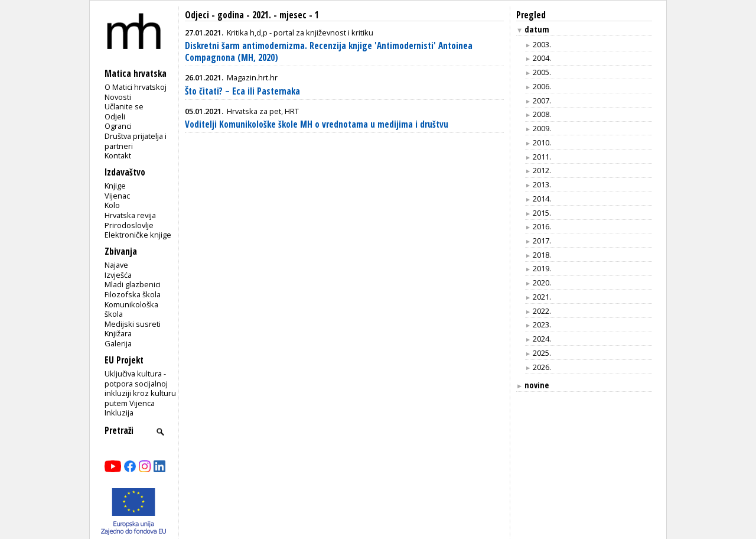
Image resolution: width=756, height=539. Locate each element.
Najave (116, 265)
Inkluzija (119, 413)
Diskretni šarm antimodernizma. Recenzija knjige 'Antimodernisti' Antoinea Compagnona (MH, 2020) (329, 52)
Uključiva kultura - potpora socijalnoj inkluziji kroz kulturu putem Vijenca (140, 388)
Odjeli (115, 116)
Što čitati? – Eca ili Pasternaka (242, 91)
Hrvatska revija (130, 215)
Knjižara (118, 333)
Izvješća (118, 275)
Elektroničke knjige (138, 235)
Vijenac (117, 196)
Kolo (112, 205)
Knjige (115, 186)
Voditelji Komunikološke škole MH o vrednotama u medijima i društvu (317, 124)
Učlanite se (124, 106)
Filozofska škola (133, 294)
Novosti (118, 97)
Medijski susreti (133, 324)
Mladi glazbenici (133, 284)
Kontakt (118, 155)
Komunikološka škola (131, 309)
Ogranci (118, 126)
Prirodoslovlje (129, 225)
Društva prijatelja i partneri (136, 141)
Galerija (118, 343)
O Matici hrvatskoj (136, 87)
